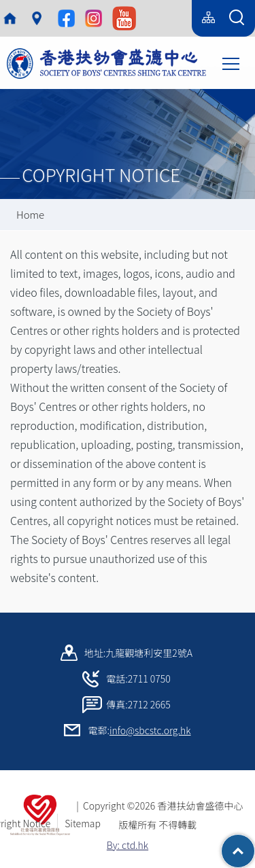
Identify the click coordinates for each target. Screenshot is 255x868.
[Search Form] (237, 18)
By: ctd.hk (128, 845)
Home (30, 214)
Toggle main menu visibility (232, 62)
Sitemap (83, 823)
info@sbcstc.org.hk (150, 730)
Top (255, 844)
